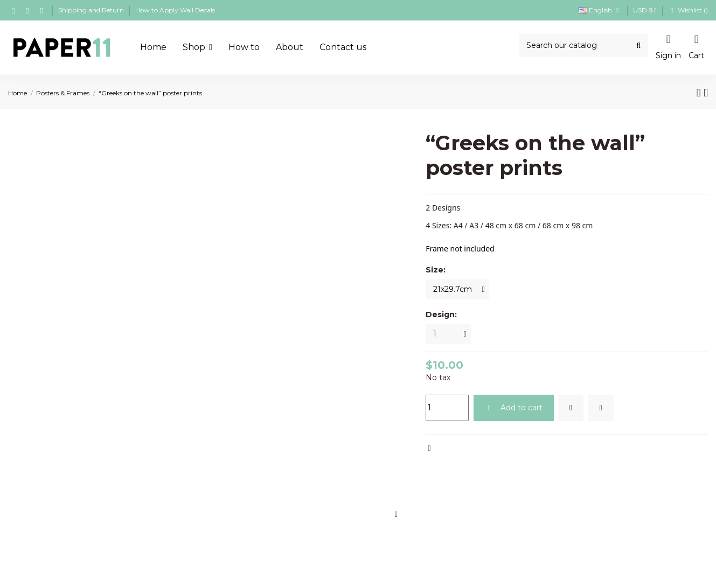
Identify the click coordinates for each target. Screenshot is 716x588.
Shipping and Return (92, 10)
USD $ (645, 10)
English (600, 10)
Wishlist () (688, 10)
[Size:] (457, 289)
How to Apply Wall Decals (175, 10)
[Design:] (448, 334)
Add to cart (514, 408)
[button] (197, 47)
